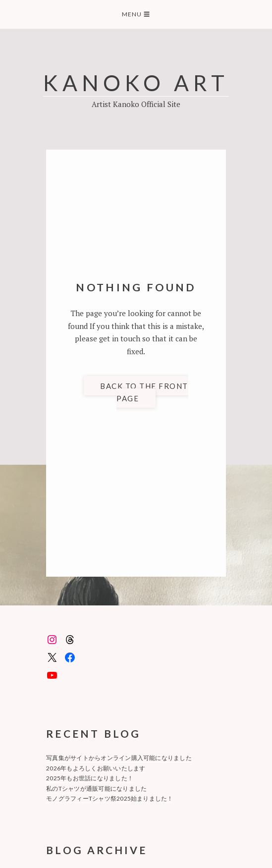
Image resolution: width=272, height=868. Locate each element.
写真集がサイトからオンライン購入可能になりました (119, 758)
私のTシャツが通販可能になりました (96, 788)
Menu (136, 14)
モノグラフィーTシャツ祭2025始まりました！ (110, 798)
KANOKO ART (136, 82)
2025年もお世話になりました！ (90, 778)
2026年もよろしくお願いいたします (96, 768)
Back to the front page (144, 392)
